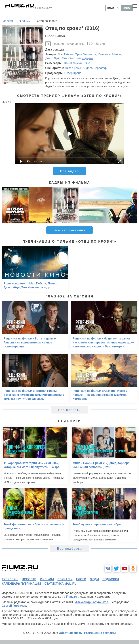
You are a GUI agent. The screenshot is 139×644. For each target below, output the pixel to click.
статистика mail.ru (61, 584)
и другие (88, 58)
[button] (132, 205)
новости (29, 579)
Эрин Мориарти (86, 54)
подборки (111, 579)
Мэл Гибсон (66, 54)
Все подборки (69, 549)
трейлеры (10, 579)
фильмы (47, 579)
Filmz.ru (72, 597)
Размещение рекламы (100, 633)
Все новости (70, 410)
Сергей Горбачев (14, 606)
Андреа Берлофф (95, 68)
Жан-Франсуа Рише (77, 63)
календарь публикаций (21, 584)
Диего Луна (53, 58)
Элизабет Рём (72, 58)
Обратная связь (70, 633)
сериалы (65, 579)
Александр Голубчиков (92, 602)
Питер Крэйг (73, 68)
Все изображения (69, 230)
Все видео (69, 171)
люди (94, 579)
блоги (81, 579)
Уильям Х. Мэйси (109, 54)
